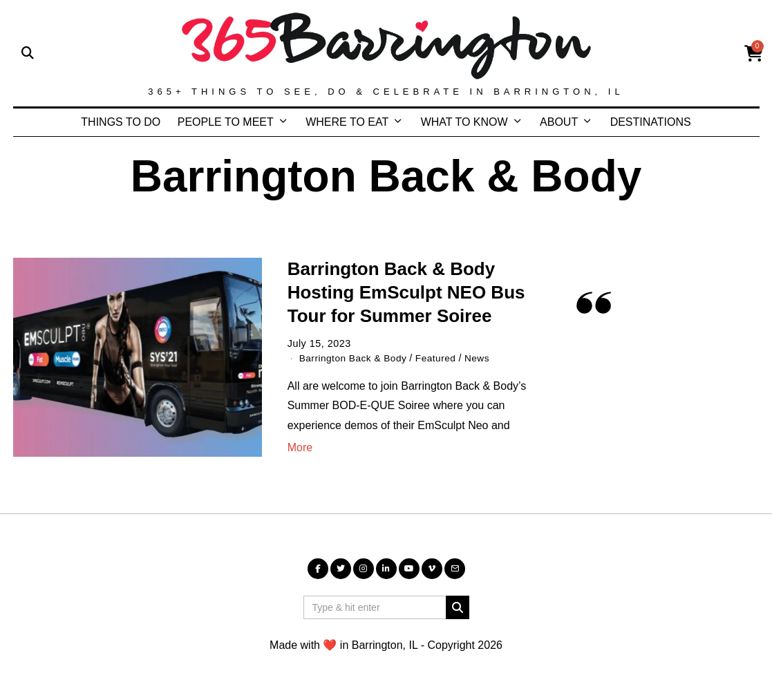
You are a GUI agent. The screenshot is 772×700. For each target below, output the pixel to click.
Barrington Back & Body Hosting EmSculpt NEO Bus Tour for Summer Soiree (406, 292)
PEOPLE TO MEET (226, 122)
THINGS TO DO (121, 122)
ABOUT (559, 122)
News (485, 358)
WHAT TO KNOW (464, 122)
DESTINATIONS (651, 122)
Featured (442, 358)
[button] (458, 607)
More (300, 447)
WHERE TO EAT (347, 122)
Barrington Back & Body (356, 358)
